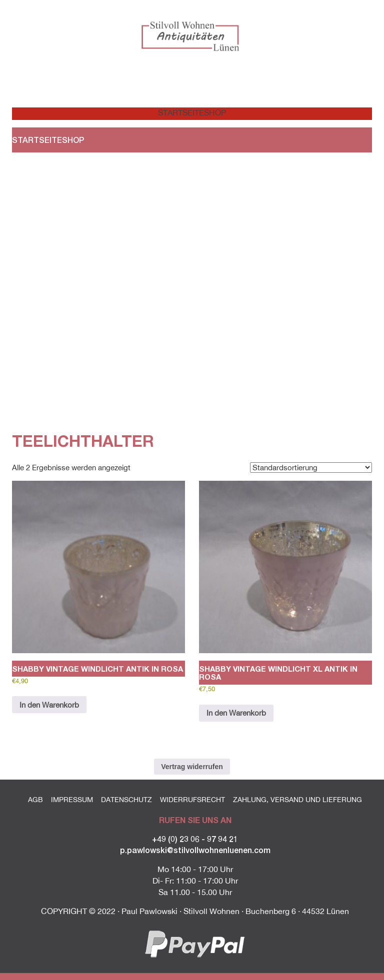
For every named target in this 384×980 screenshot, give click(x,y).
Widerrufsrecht (192, 800)
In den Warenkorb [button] (49, 705)
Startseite (175, 112)
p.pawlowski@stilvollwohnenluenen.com (195, 850)
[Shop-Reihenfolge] (311, 468)
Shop (215, 112)
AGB (35, 800)
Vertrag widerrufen (192, 767)
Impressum (72, 800)
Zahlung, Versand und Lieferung (297, 800)
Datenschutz (126, 800)
